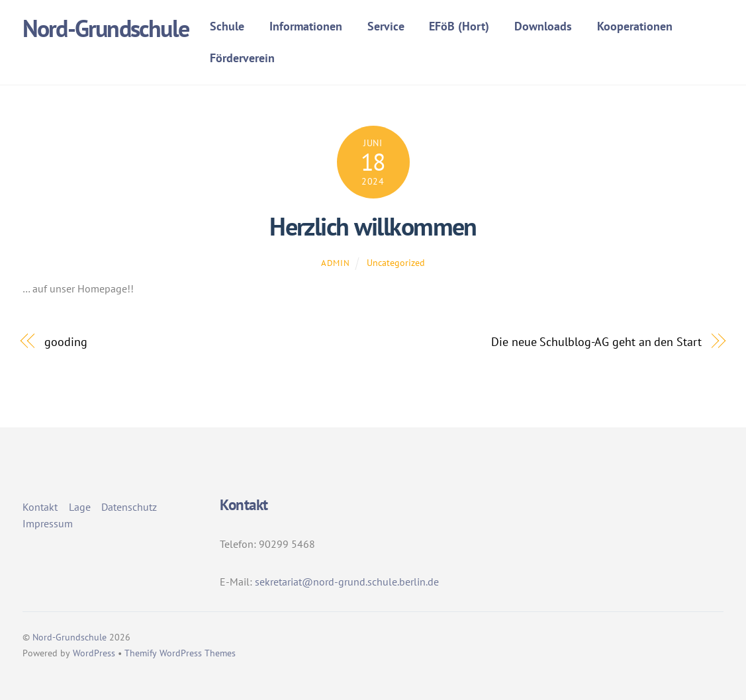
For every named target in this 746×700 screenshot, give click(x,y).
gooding (66, 341)
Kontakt (40, 507)
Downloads (543, 26)
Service (386, 26)
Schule (227, 26)
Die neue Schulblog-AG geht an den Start (596, 341)
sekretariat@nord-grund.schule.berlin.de (347, 582)
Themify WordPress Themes (180, 653)
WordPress (94, 653)
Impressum (48, 523)
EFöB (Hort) (459, 26)
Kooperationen (635, 26)
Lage (80, 507)
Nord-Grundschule (70, 637)
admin (335, 263)
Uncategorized (396, 262)
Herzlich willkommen (373, 226)
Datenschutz (129, 507)
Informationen (306, 26)
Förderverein (242, 58)
